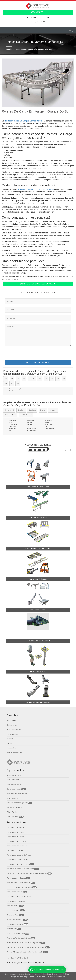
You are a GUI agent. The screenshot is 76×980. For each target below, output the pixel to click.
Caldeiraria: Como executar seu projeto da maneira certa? (27, 873)
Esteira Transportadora (15, 730)
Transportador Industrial (15, 924)
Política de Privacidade (15, 752)
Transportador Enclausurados (17, 846)
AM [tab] (6, 379)
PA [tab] (46, 379)
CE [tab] (18, 379)
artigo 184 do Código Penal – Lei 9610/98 (28, 977)
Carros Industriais (13, 780)
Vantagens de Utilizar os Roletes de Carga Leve (23, 943)
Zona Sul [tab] (43, 410)
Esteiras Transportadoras (15, 933)
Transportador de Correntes (16, 841)
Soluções (10, 739)
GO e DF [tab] (32, 379)
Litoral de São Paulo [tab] (26, 415)
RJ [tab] (64, 379)
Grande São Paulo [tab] (10, 415)
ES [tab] (24, 379)
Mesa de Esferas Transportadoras (18, 883)
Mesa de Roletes (12, 906)
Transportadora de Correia (16, 878)
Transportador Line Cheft (15, 850)
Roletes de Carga (13, 915)
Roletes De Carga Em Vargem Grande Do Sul (24, 121)
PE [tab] (52, 379)
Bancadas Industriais (14, 775)
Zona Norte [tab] (21, 410)
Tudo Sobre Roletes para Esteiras (18, 938)
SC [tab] (12, 383)
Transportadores (12, 734)
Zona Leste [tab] (53, 410)
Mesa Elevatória (12, 798)
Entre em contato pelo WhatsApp (38, 284)
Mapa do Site (11, 748)
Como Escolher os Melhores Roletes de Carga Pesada (26, 947)
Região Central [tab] (9, 410)
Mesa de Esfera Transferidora (17, 794)
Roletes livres (11, 929)
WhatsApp (37, 12)
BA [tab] (12, 379)
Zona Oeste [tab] (32, 410)
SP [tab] (18, 383)
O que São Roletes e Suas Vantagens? (20, 869)
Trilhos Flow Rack (13, 812)
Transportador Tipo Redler (16, 901)
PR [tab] (58, 379)
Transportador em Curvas (15, 832)
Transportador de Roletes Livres (18, 864)
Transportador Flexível (15, 892)
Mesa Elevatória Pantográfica (17, 803)
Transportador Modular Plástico (17, 860)
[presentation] (22, 354)
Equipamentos (12, 725)
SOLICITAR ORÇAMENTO (38, 363)
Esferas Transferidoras (14, 920)
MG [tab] (40, 379)
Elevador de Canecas (14, 784)
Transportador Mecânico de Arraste (19, 855)
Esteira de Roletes (13, 910)
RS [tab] (6, 383)
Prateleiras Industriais (14, 807)
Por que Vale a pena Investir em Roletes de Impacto (25, 952)
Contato (9, 743)
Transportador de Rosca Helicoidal (19, 897)
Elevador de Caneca (14, 789)
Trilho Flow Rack (12, 817)
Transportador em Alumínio (16, 828)
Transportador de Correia (15, 837)
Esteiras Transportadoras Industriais (19, 887)
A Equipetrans (11, 720)
